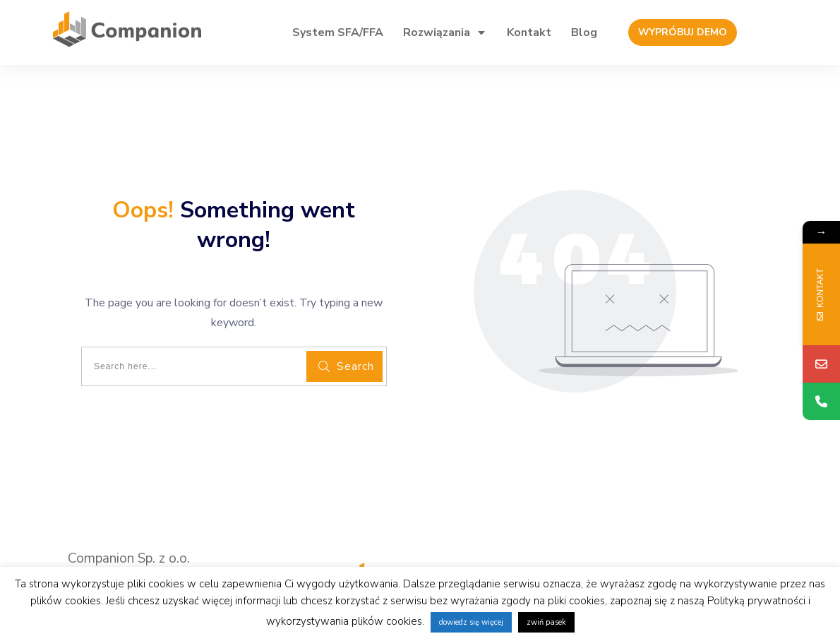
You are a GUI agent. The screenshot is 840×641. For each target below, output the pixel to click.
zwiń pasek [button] (546, 622)
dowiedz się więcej (471, 622)
